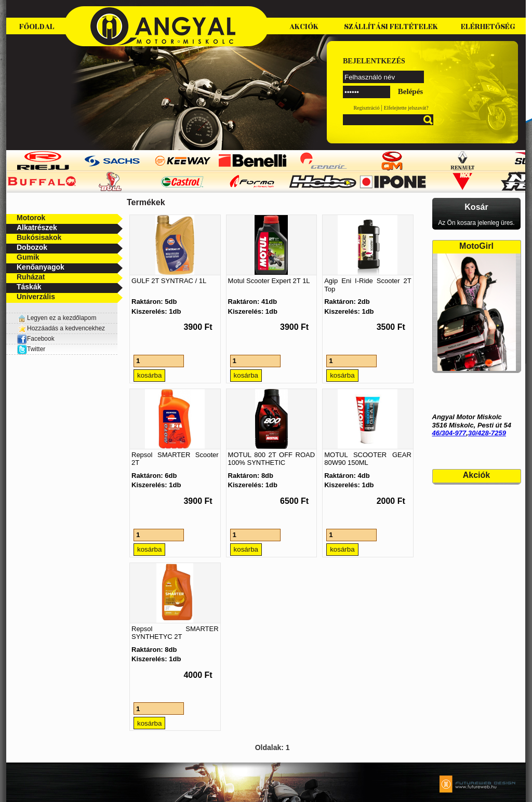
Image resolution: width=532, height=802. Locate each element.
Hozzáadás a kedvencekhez (66, 328)
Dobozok (32, 247)
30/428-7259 (487, 433)
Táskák (29, 287)
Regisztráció (366, 108)
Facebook (36, 339)
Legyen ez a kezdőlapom (62, 318)
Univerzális (36, 297)
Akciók (304, 27)
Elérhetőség (488, 27)
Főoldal (37, 27)
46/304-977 (449, 433)
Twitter (36, 349)
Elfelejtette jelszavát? (406, 108)
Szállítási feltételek (391, 27)
